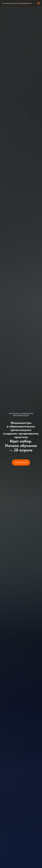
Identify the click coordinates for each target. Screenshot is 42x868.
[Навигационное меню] (39, 3)
